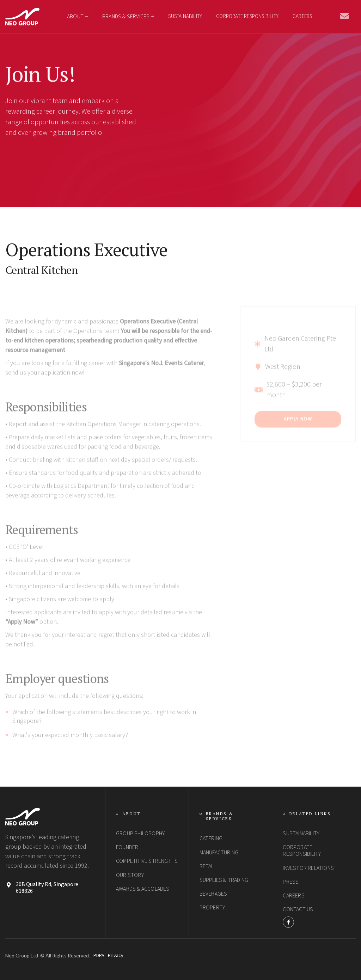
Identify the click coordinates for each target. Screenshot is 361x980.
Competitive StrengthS (147, 861)
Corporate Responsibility (302, 851)
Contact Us (298, 909)
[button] (78, 17)
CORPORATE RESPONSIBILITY (247, 16)
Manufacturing (219, 853)
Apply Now (298, 434)
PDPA (99, 956)
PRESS (291, 882)
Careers (302, 16)
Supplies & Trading (224, 880)
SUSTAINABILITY (185, 16)
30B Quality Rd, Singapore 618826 (47, 888)
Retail (207, 866)
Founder (127, 847)
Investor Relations (308, 868)
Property (212, 908)
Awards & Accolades (143, 889)
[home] (22, 17)
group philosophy (140, 834)
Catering (211, 838)
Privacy (116, 956)
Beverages (213, 894)
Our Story (130, 875)
